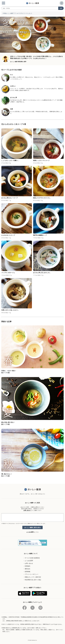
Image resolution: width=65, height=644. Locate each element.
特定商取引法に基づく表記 (33, 580)
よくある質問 (30, 532)
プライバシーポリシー (32, 574)
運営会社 (28, 569)
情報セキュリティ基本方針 (33, 577)
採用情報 (28, 572)
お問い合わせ (27, 510)
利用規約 (28, 566)
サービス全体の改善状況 (32, 558)
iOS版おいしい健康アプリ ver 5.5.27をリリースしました (17, 13)
